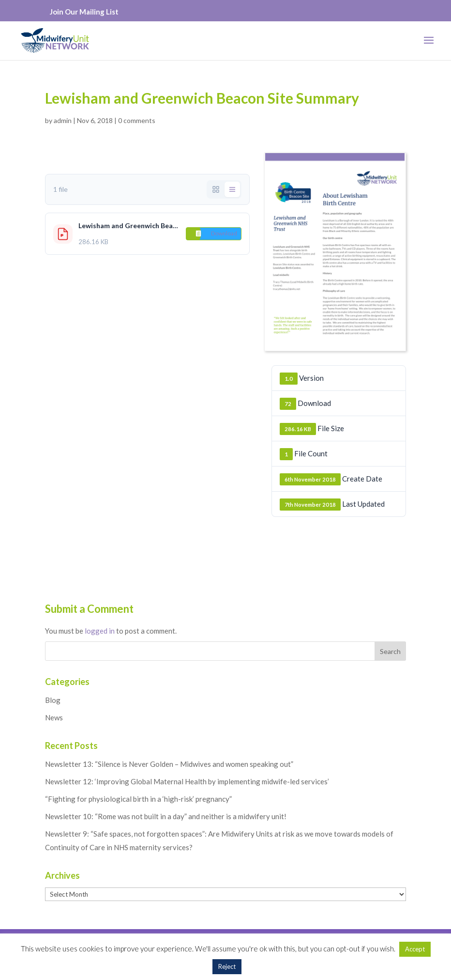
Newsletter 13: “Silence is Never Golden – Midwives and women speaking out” (169, 764)
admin (63, 120)
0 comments (137, 120)
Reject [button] (227, 966)
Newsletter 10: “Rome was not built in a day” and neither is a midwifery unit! (166, 816)
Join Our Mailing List (84, 12)
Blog (53, 700)
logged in (100, 631)
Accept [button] (415, 949)
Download (224, 233)
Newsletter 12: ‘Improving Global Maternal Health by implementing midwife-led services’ (187, 781)
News (54, 717)
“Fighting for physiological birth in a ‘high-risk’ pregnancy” (138, 799)
